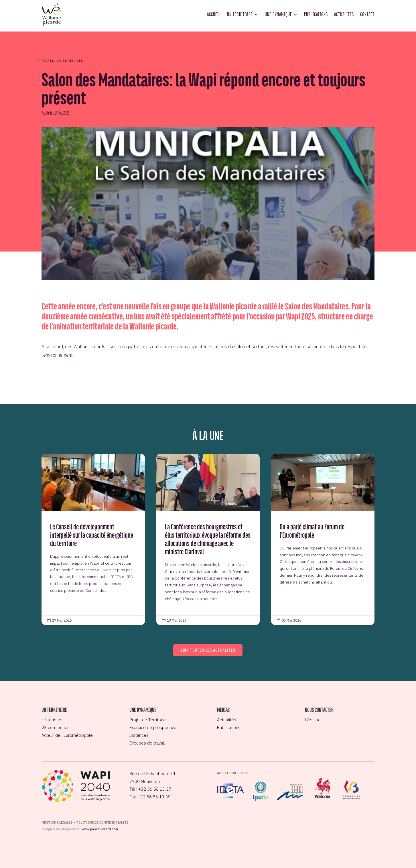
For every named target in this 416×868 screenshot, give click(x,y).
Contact (367, 14)
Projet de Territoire (148, 720)
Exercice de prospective (153, 727)
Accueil (214, 14)
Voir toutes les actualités (208, 650)
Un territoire (240, 14)
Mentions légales (57, 822)
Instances (139, 735)
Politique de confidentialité (102, 822)
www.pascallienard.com (100, 829)
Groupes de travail (147, 743)
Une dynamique (278, 14)
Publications (316, 14)
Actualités (344, 14)
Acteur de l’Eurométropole (67, 735)
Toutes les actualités (62, 60)
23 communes (56, 727)
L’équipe (313, 720)
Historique (51, 720)
